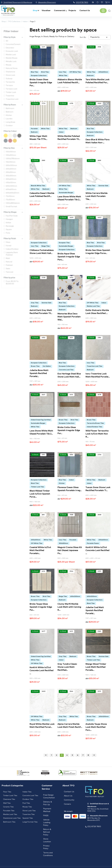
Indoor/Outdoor (12, 249)
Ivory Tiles (63, 72)
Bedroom (10, 112)
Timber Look (11, 92)
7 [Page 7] (83, 755)
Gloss (8, 242)
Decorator (10, 48)
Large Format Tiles (30, 816)
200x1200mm (11, 165)
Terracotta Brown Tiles (95, 423)
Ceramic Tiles (8, 804)
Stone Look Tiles (29, 807)
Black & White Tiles (38, 186)
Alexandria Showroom (49, 3)
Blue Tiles (34, 72)
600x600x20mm (13, 193)
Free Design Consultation (49, 796)
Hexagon (9, 219)
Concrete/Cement (13, 44)
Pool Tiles (26, 801)
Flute (8, 233)
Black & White (17, 135)
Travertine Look (12, 99)
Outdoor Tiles (28, 798)
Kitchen (9, 115)
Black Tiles (35, 483)
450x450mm (11, 183)
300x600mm (11, 179)
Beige (12, 135)
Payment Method (47, 808)
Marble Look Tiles (93, 306)
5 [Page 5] (72, 755)
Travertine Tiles (29, 810)
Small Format (11, 207)
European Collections (39, 76)
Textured (9, 272)
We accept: (68, 808)
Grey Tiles (35, 303)
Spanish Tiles (28, 813)
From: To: (12, 283)
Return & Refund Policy (47, 827)
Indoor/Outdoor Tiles (94, 427)
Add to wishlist (32, 50)
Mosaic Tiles (27, 804)
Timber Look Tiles (37, 487)
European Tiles (64, 243)
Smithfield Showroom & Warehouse (17, 3)
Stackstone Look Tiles (12, 813)
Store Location (47, 835)
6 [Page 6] (78, 755)
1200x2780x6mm (13, 159)
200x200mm (11, 169)
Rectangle (10, 226)
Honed (8, 246)
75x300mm (10, 200)
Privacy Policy (46, 841)
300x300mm (11, 176)
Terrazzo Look (12, 89)
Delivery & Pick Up (48, 802)
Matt (8, 258)
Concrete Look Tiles (66, 370)
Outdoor (9, 126)
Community (69, 798)
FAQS (46, 813)
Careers (67, 801)
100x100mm (11, 152)
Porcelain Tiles (9, 807)
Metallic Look (11, 61)
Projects (72, 11)
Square (9, 230)
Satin (8, 269)
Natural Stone (12, 68)
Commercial (60, 11)
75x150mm (10, 196)
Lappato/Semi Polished (12, 254)
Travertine (10, 96)
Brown (12, 140)
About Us (68, 795)
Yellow (8, 135)
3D (7, 41)
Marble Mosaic (12, 58)
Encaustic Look (12, 51)
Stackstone (10, 72)
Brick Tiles (45, 72)
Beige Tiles (46, 246)
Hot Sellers (47, 366)
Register (103, 11)
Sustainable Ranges (66, 193)
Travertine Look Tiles (95, 366)
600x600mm (11, 189)
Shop (35, 11)
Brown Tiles (35, 366)
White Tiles (63, 76)
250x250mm (11, 172)
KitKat (8, 223)
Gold (17, 140)
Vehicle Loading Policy (47, 819)
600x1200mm (11, 186)
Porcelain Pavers (93, 543)
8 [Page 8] (88, 755)
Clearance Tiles (9, 798)
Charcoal (8, 140)
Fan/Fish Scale (12, 216)
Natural (9, 262)
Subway (9, 79)
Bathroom (10, 108)
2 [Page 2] (57, 755)
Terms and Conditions (48, 847)
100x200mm (11, 155)
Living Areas (11, 122)
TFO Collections (14, 22)
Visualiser (46, 11)
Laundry (9, 119)
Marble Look (11, 55)
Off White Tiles (75, 72)
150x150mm (11, 162)
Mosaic (9, 65)
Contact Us (85, 11)
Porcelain (34, 129)
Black (21, 135)
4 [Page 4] (67, 755)
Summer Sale (103, 186)
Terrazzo (9, 85)
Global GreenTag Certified (41, 420)
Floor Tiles (7, 792)
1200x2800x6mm (13, 203)
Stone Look (10, 75)
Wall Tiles (7, 801)
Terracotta (10, 82)
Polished (9, 265)
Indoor (25, 22)
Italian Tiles (27, 792)
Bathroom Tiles (9, 816)
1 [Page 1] (51, 755)
